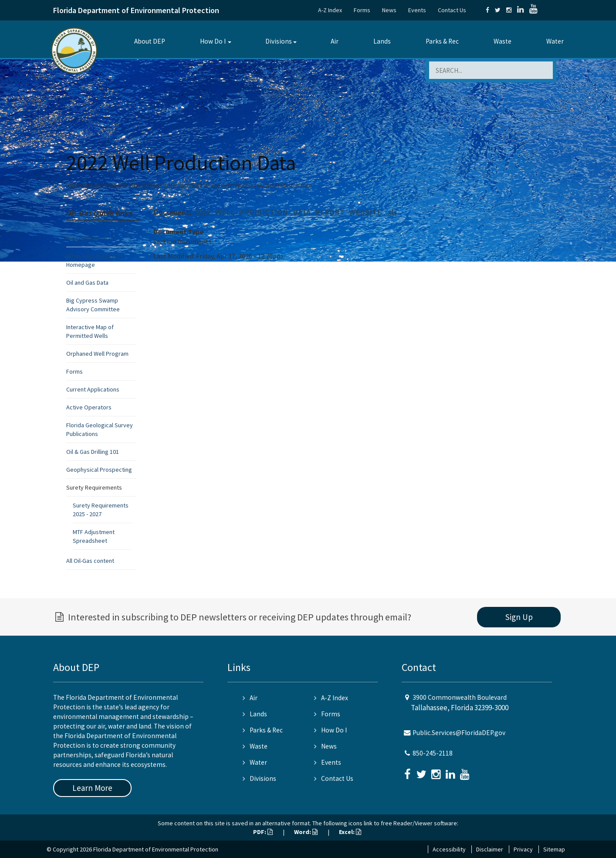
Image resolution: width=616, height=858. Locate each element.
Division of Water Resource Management (155, 185)
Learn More (92, 788)
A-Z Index (330, 10)
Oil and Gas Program (227, 185)
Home (75, 185)
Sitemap (554, 849)
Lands (382, 41)
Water (555, 41)
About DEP (150, 41)
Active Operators (89, 407)
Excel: (350, 832)
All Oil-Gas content (90, 561)
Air (335, 41)
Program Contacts (90, 238)
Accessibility (449, 849)
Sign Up (519, 617)
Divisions (279, 41)
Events (417, 10)
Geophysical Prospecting (99, 470)
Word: (306, 832)
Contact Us (452, 10)
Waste (503, 41)
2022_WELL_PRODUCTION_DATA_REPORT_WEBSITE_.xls (296, 212)
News (389, 10)
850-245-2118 (433, 753)
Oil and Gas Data (87, 283)
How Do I (213, 41)
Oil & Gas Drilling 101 (93, 452)
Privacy (523, 849)
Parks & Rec (442, 41)
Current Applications (93, 389)
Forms (362, 10)
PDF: (263, 832)
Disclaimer (490, 849)
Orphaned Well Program (97, 354)
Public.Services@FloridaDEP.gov (459, 733)
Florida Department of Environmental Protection (136, 10)
